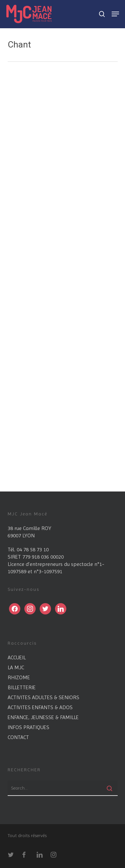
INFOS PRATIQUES (28, 727)
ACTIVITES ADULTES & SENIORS (43, 697)
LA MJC (16, 667)
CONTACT (18, 737)
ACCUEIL (17, 657)
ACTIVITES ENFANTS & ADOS (40, 707)
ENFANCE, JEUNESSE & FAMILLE (43, 717)
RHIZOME (19, 677)
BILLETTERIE (22, 687)
